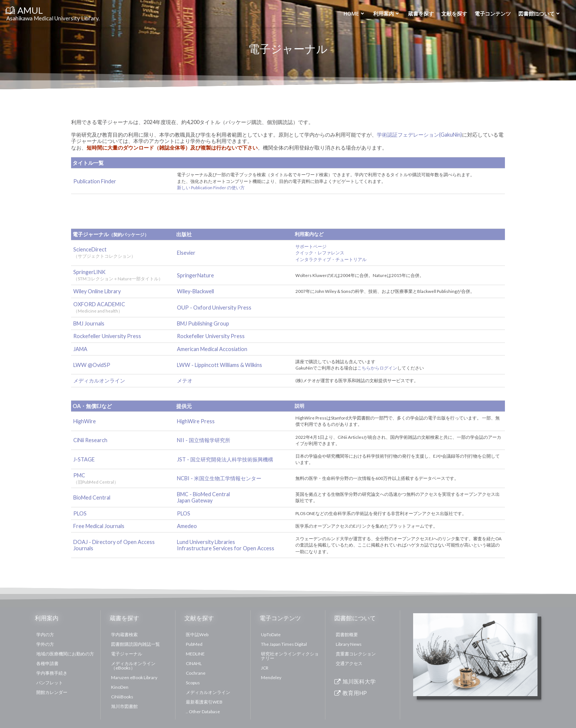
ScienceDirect (90, 249)
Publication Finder (95, 181)
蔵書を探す (421, 14)
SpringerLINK (89, 272)
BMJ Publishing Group (203, 323)
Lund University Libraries (206, 542)
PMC (96, 478)
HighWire (85, 421)
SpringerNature (195, 275)
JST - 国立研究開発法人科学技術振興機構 (225, 459)
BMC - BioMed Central (203, 494)
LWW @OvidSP (92, 365)
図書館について (540, 14)
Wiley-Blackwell (195, 291)
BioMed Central (92, 497)
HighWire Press (196, 421)
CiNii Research (90, 440)
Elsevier (186, 253)
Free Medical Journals (99, 526)
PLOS (80, 513)
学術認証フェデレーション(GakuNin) (419, 135)
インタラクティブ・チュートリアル (331, 259)
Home (355, 14)
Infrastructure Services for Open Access (226, 548)
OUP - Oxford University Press (214, 308)
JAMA (80, 349)
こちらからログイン (377, 368)
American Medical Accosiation (212, 349)
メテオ (185, 380)
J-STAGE (84, 459)
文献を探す (454, 14)
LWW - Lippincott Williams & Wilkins (220, 365)
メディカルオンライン (99, 380)
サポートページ (311, 246)
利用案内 (387, 14)
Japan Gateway (195, 500)
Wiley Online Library (97, 291)
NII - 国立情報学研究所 (204, 440)
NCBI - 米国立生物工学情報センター (219, 478)
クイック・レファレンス (320, 253)
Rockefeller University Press (107, 336)
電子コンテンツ (493, 14)
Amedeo (187, 526)
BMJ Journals (89, 323)
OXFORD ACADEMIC (99, 304)
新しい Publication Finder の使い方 (211, 188)
